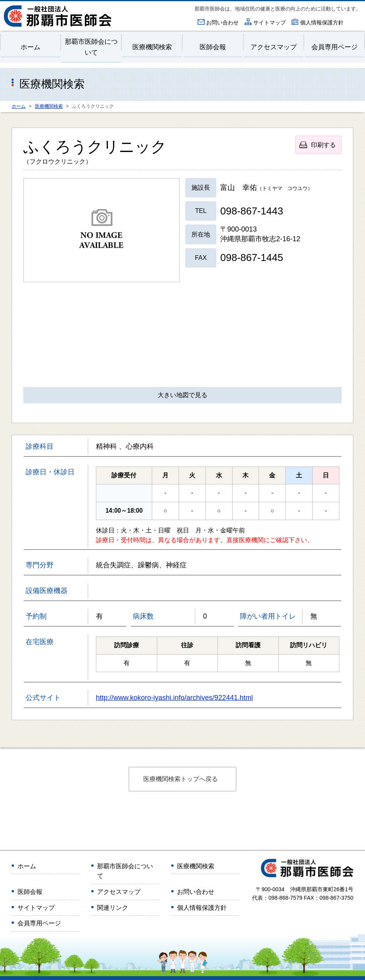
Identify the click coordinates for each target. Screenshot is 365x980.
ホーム (30, 47)
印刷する (323, 145)
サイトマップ (269, 22)
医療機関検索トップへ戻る (181, 779)
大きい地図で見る (182, 395)
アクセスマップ (274, 47)
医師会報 (213, 47)
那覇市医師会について (91, 47)
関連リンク (113, 908)
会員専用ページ (335, 47)
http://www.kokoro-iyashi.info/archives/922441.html (174, 698)
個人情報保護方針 (322, 22)
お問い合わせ (222, 22)
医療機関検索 (152, 47)
